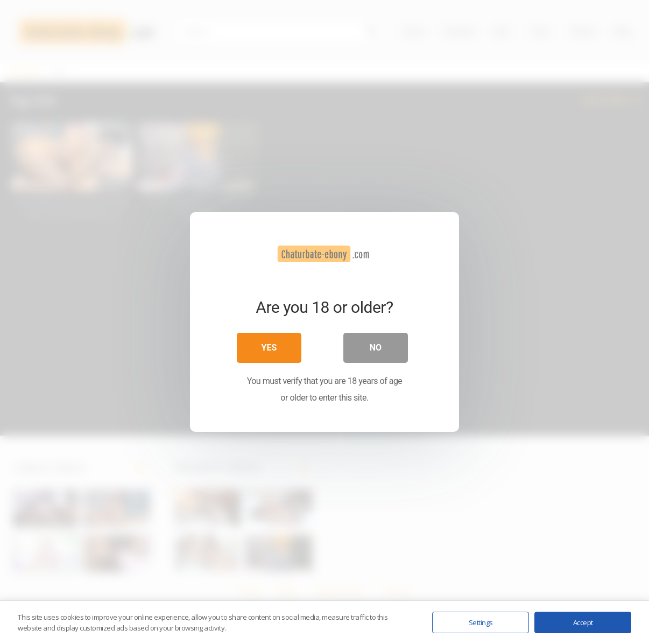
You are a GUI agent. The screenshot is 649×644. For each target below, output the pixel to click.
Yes (269, 348)
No (376, 348)
